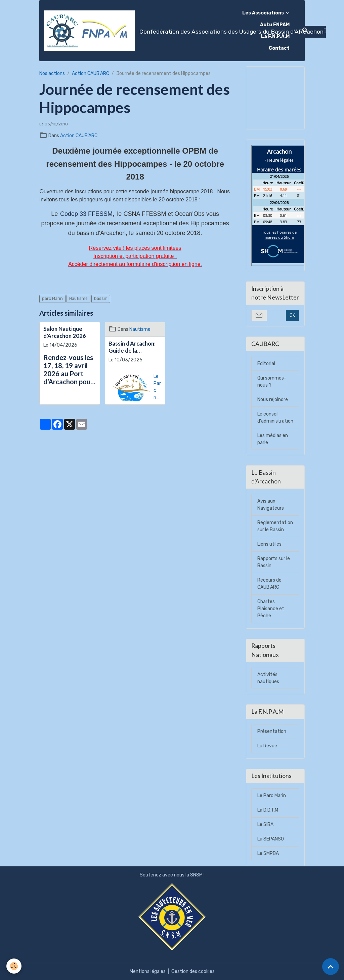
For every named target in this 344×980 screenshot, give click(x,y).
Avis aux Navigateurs (271, 505)
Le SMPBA (268, 853)
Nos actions (52, 73)
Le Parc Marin (272, 796)
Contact (279, 48)
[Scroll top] (331, 967)
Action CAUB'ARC (91, 73)
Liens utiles (269, 544)
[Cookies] (14, 966)
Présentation (272, 731)
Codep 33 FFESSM (86, 214)
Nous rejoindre (273, 400)
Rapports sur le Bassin (274, 562)
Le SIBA (265, 825)
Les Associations (264, 13)
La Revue (267, 746)
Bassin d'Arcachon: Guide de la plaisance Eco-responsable (132, 347)
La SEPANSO (271, 839)
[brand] (140, 31)
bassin (101, 299)
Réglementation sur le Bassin (275, 526)
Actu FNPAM (275, 25)
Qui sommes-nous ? (272, 382)
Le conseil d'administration (275, 418)
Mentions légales (148, 971)
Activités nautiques (268, 678)
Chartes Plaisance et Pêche (271, 609)
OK (292, 316)
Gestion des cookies (193, 971)
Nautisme (78, 299)
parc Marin (52, 299)
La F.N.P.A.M (275, 36)
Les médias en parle (273, 439)
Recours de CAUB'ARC (269, 584)
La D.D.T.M (268, 810)
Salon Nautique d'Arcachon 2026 (65, 332)
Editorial (266, 364)
